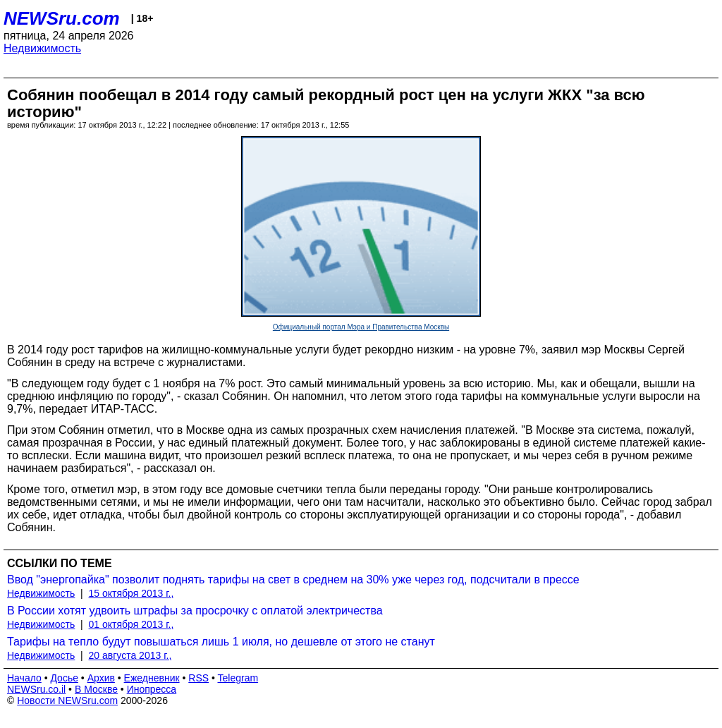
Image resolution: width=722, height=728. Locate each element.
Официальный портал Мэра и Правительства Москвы (361, 327)
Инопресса (152, 689)
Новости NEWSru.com (67, 700)
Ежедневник (152, 678)
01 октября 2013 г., (131, 624)
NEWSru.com (62, 18)
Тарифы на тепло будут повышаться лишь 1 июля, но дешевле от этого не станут (221, 642)
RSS (198, 678)
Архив (101, 678)
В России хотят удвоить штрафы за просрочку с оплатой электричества (195, 611)
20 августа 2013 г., (130, 655)
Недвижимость (42, 48)
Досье (64, 678)
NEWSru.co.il (36, 689)
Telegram (238, 678)
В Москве (96, 689)
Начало (24, 678)
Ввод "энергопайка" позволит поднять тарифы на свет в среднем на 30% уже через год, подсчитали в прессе (293, 580)
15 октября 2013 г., (131, 593)
